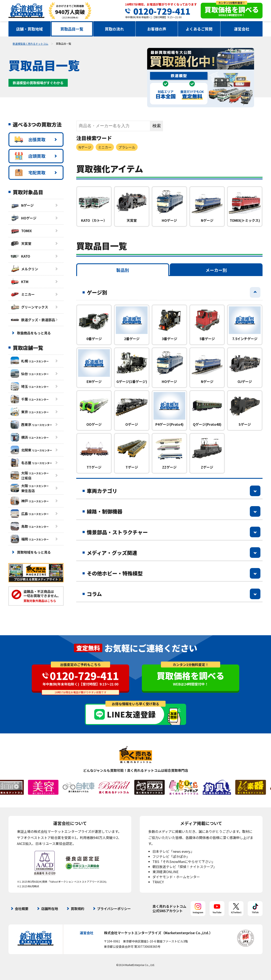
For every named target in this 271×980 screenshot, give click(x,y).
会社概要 (22, 909)
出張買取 (30, 140)
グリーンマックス (29, 307)
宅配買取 (30, 173)
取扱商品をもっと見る (34, 333)
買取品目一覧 (72, 29)
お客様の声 (157, 29)
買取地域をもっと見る (34, 552)
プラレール (127, 147)
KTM (19, 282)
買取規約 (77, 909)
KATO (20, 256)
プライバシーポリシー (114, 909)
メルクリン (24, 269)
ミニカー (105, 147)
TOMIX (21, 231)
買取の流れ (114, 29)
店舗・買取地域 (29, 29)
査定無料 (88, 648)
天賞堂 (21, 243)
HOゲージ (24, 218)
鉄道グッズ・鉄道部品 (33, 320)
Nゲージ (85, 147)
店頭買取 (30, 156)
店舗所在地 (50, 909)
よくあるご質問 (199, 29)
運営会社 (242, 29)
